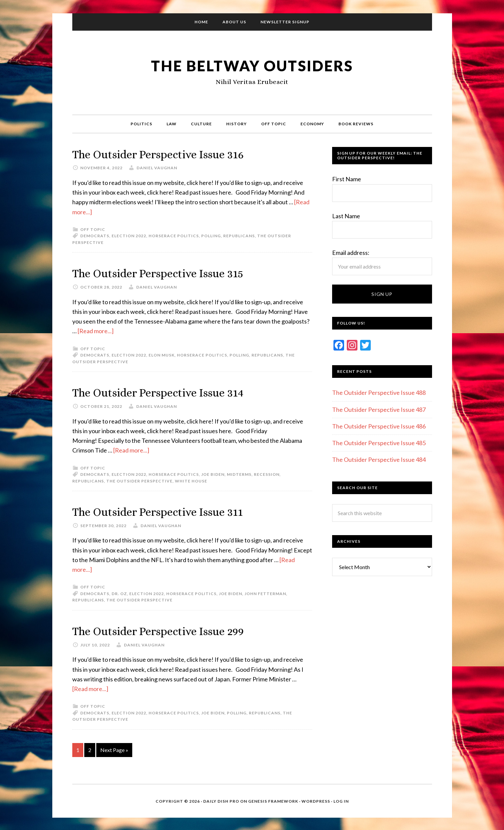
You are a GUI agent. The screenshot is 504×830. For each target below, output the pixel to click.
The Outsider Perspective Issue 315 (164, 273)
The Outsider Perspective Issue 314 (164, 392)
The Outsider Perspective (139, 480)
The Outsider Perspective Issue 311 (164, 511)
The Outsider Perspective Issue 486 (379, 426)
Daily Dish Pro (221, 800)
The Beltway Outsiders (252, 65)
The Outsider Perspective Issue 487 (379, 410)
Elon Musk (162, 355)
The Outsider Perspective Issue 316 (165, 154)
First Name (347, 179)
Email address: (351, 253)
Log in (341, 800)
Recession (267, 474)
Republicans (239, 236)
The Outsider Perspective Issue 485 (379, 443)
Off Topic (93, 229)
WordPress (316, 800)
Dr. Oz (119, 593)
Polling (211, 236)
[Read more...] (96, 331)
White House (191, 480)
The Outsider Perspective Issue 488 (379, 393)
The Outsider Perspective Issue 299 (165, 630)
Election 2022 (129, 236)
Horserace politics (174, 236)
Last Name (346, 216)
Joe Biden (213, 474)
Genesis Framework (273, 800)
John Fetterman (265, 593)
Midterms (239, 474)
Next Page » (114, 749)
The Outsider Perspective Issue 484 (379, 459)
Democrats (95, 236)
